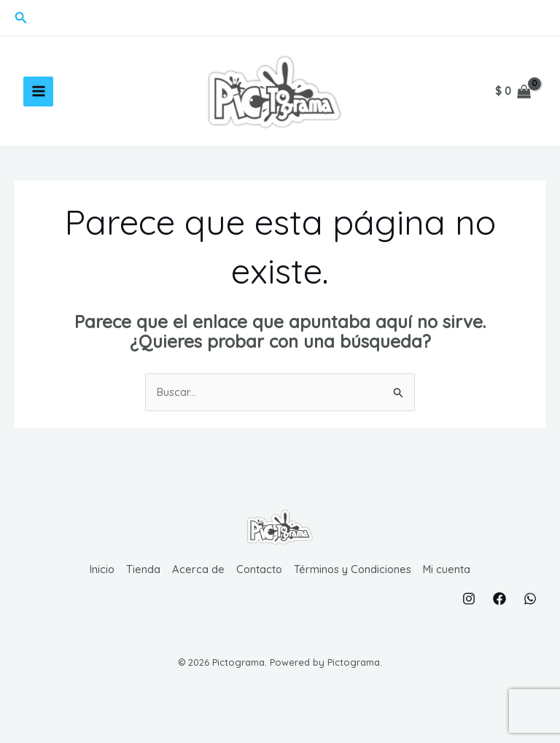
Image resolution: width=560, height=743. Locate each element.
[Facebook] (499, 616)
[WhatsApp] (530, 616)
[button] (21, 18)
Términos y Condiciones (354, 588)
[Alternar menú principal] (38, 101)
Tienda (142, 588)
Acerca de (197, 588)
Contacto (258, 588)
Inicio (100, 588)
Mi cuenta (449, 588)
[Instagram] (469, 616)
